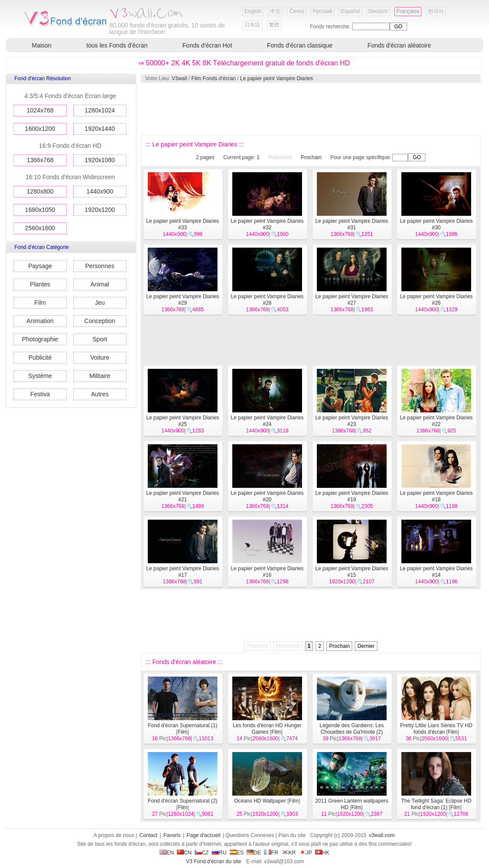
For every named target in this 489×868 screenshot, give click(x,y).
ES (237, 853)
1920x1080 (100, 160)
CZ (202, 853)
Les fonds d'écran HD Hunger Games (267, 729)
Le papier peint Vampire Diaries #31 (351, 224)
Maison (42, 45)
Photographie (40, 339)
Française (408, 11)
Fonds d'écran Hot (207, 45)
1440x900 (100, 191)
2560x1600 (40, 228)
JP (306, 853)
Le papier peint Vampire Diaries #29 (182, 300)
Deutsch (378, 11)
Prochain (311, 157)
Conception (100, 321)
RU (219, 853)
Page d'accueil (204, 835)
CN (184, 853)
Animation (40, 321)
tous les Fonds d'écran (117, 45)
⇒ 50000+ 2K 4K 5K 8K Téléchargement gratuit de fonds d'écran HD (244, 63)
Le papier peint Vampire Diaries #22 (436, 421)
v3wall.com (382, 835)
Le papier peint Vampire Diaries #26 (436, 300)
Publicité (40, 357)
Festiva (40, 394)
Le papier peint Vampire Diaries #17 (182, 572)
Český (297, 11)
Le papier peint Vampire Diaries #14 (436, 572)
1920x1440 (100, 129)
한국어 (436, 11)
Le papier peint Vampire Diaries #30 (436, 224)
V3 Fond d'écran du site (214, 861)
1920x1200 (100, 210)
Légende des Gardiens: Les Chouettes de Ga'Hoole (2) (351, 729)
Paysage (40, 266)
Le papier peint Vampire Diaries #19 (351, 496)
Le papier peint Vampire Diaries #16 (267, 572)
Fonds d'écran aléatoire (399, 45)
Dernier (366, 646)
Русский (323, 11)
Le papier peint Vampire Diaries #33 (182, 224)
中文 (275, 11)
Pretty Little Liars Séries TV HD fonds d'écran (436, 729)
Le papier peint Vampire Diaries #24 (267, 421)
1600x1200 (40, 129)
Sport (100, 339)
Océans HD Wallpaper (260, 801)
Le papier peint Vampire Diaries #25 (182, 421)
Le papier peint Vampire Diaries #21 (182, 496)
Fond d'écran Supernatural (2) (183, 801)
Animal (100, 284)
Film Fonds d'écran (214, 78)
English (253, 11)
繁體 (274, 25)
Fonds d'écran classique (300, 45)
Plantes (40, 284)
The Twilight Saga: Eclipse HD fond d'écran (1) (436, 804)
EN (167, 853)
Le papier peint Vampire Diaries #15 (351, 572)
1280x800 (40, 191)
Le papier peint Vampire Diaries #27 (351, 300)
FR (271, 853)
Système (40, 376)
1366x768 (40, 160)
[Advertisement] (310, 109)
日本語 (252, 25)
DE (254, 853)
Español (350, 11)
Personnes (100, 266)
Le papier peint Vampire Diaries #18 (436, 496)
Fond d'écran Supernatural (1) (183, 725)
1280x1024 (100, 110)
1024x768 (40, 110)
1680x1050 (40, 210)
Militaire (100, 376)
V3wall (179, 78)
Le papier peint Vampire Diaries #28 (267, 300)
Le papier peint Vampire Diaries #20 (267, 496)
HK (322, 853)
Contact (148, 835)
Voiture (100, 357)
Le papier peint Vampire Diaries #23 (351, 421)
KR (289, 853)
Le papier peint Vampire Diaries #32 (267, 224)
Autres (100, 394)
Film (40, 303)
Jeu (100, 303)
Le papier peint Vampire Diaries (277, 78)
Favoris (172, 835)
